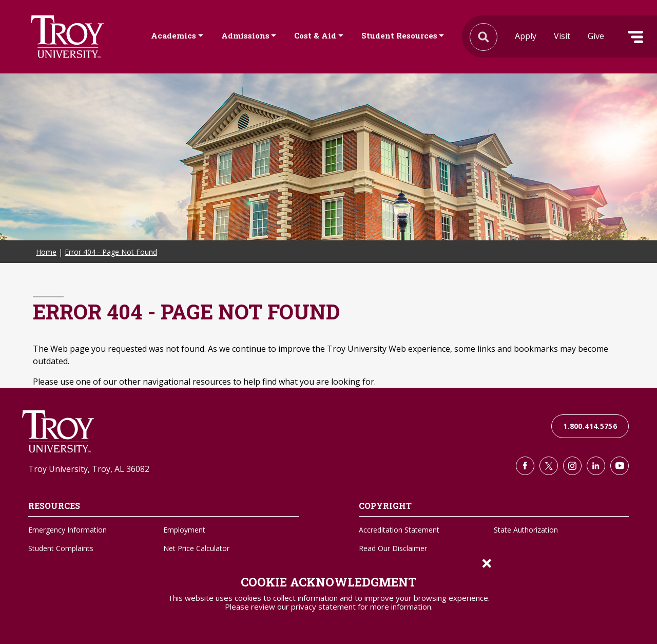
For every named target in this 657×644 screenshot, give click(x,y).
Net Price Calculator (196, 548)
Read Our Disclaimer (393, 548)
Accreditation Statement (399, 530)
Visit (562, 36)
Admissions (245, 35)
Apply (526, 36)
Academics (173, 35)
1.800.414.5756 (590, 426)
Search (67, 37)
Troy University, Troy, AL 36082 (89, 469)
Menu (635, 37)
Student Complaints (61, 548)
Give (596, 36)
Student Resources (399, 35)
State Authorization (526, 530)
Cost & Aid (315, 35)
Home (46, 252)
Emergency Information (67, 530)
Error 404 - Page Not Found (111, 252)
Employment (184, 530)
